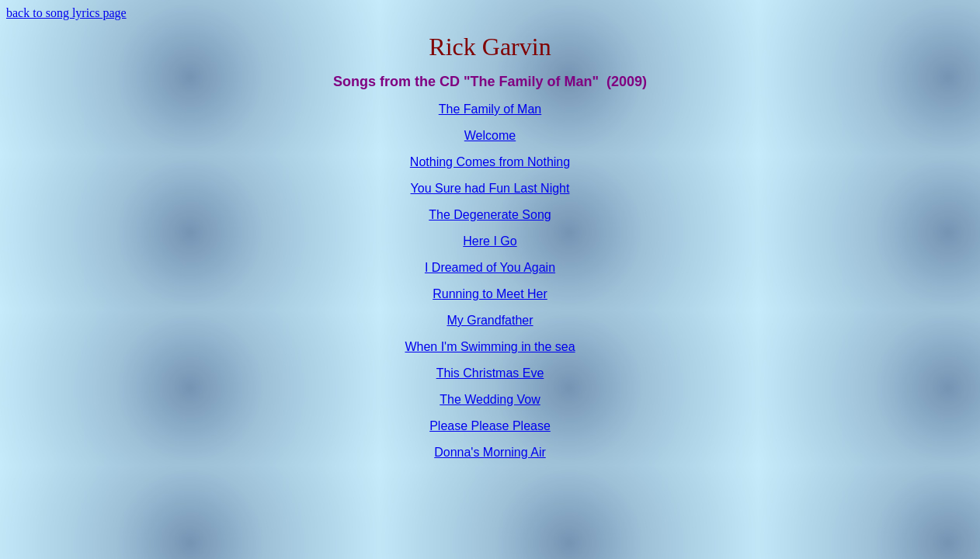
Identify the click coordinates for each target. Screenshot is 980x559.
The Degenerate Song (490, 215)
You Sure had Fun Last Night (490, 188)
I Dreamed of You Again (490, 267)
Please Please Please (490, 426)
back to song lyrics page (66, 13)
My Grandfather (490, 320)
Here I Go (490, 241)
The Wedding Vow (490, 399)
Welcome (490, 135)
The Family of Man (490, 109)
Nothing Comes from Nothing (490, 162)
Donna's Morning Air (490, 452)
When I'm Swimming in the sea (490, 347)
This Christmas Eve (490, 373)
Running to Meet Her (490, 294)
